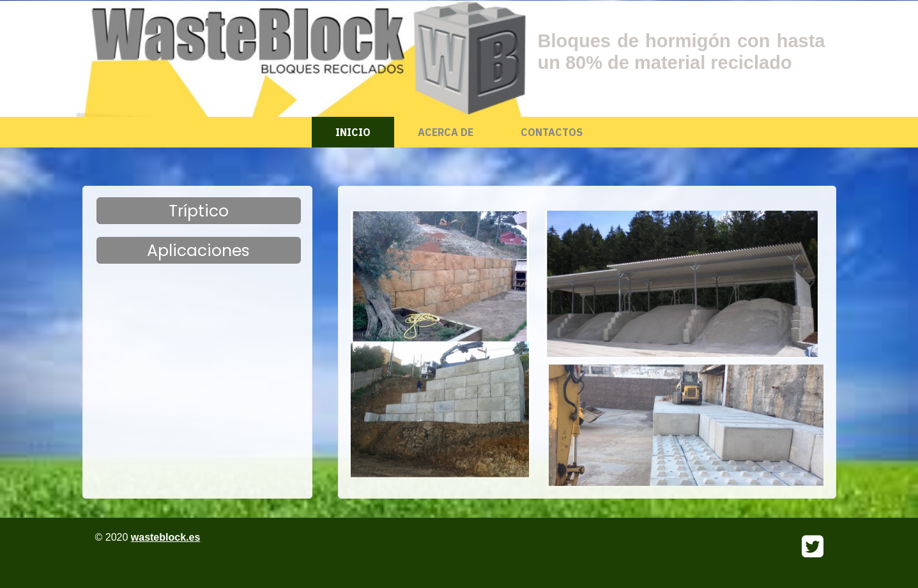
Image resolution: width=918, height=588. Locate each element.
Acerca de (446, 132)
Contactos (552, 132)
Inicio (353, 132)
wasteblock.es (166, 537)
